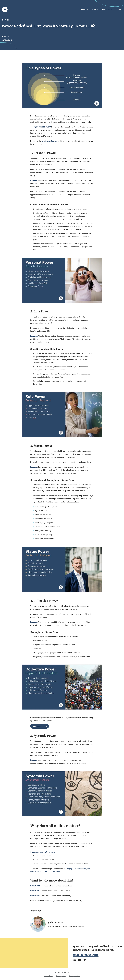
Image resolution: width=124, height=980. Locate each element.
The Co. (52, 891)
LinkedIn (59, 886)
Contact (119, 9)
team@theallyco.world (86, 955)
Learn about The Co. (40, 726)
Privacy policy (61, 976)
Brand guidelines (75, 976)
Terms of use (48, 976)
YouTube (69, 886)
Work (94, 9)
